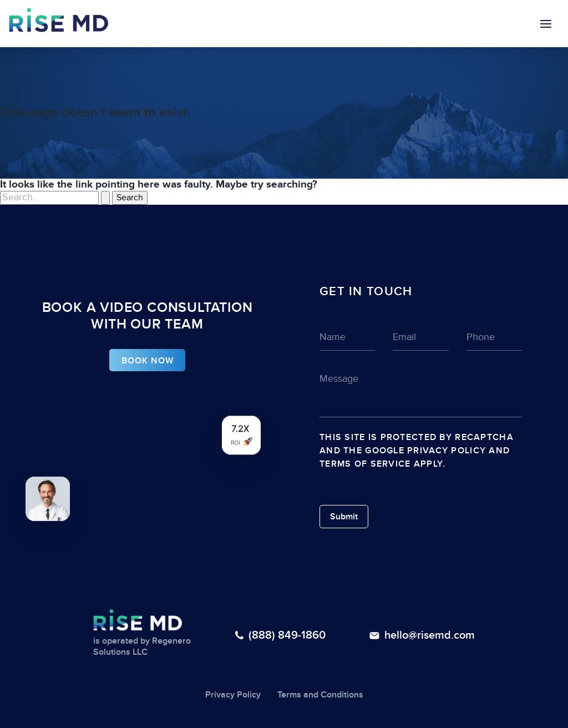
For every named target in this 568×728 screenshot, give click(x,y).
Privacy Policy (447, 451)
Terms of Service (365, 464)
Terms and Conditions (320, 695)
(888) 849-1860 (287, 635)
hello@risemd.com (430, 635)
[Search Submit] (105, 198)
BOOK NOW (148, 361)
